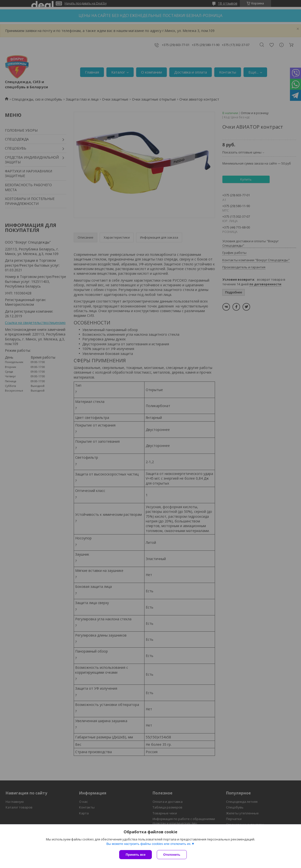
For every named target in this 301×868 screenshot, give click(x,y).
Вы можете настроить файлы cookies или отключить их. (149, 844)
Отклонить (172, 855)
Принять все (136, 855)
